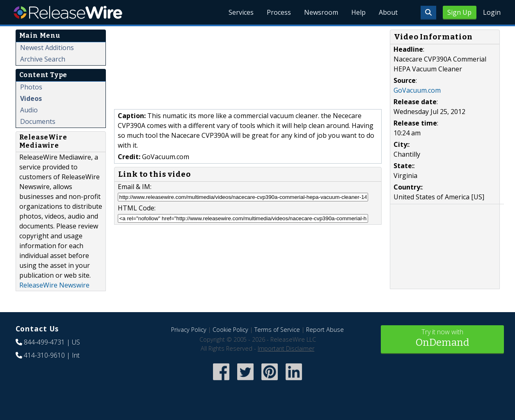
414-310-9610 (44, 355)
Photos (31, 87)
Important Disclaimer (286, 348)
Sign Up (459, 12)
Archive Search (43, 59)
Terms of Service (277, 330)
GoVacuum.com (417, 90)
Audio (29, 110)
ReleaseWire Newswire (54, 285)
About (388, 12)
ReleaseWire (68, 12)
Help (358, 12)
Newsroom (321, 12)
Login (492, 12)
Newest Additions (47, 48)
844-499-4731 (44, 342)
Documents (38, 121)
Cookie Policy (230, 330)
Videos (31, 98)
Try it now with (442, 339)
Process (279, 12)
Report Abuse (325, 330)
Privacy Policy (189, 330)
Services (241, 12)
